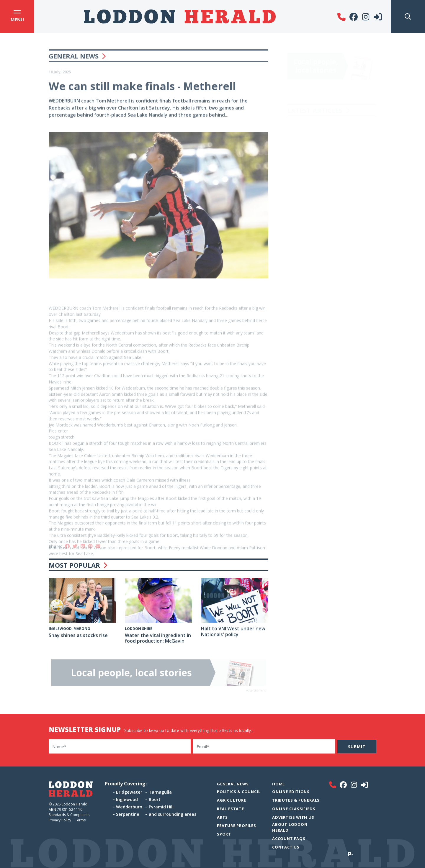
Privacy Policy (60, 820)
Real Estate (231, 809)
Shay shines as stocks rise (78, 636)
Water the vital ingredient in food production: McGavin (158, 639)
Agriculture (232, 800)
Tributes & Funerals (296, 800)
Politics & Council (239, 792)
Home (278, 784)
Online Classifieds (294, 809)
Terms (80, 820)
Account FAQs (289, 838)
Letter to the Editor (310, 122)
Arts (222, 817)
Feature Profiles (237, 826)
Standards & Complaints (70, 815)
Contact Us (286, 847)
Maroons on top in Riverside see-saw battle (330, 160)
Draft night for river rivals (317, 199)
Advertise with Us (293, 817)
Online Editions (291, 792)
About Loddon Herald (290, 827)
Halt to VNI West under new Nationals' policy (233, 632)
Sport (224, 834)
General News (74, 62)
